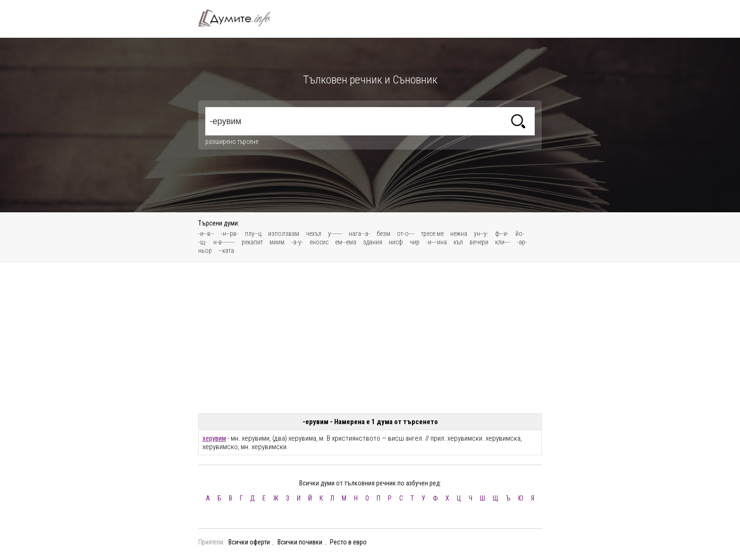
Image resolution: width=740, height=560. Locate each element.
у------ (335, 234)
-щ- (202, 242)
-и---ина (437, 242)
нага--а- (359, 234)
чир (415, 242)
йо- (520, 234)
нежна (459, 234)
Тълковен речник (240, 18)
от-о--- (406, 234)
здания (373, 242)
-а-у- (297, 242)
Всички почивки (300, 542)
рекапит (252, 242)
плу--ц (253, 234)
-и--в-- (206, 234)
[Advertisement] (370, 338)
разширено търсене (232, 142)
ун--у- (481, 234)
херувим (214, 438)
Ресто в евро (348, 542)
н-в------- (224, 242)
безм (383, 234)
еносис (319, 242)
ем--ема (346, 242)
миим (277, 242)
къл (458, 242)
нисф (396, 242)
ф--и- (502, 234)
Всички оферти (249, 542)
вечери (479, 242)
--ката (226, 251)
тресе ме (432, 234)
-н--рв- (230, 234)
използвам (284, 234)
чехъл (314, 234)
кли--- (503, 242)
